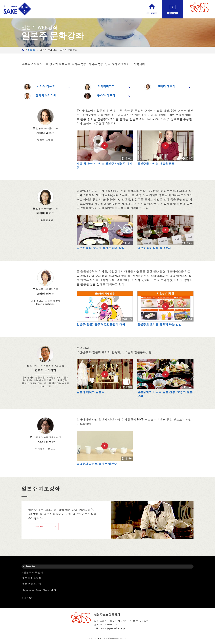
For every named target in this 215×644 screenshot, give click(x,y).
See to (32, 50)
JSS (202, 8)
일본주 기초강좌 (32, 578)
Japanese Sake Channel (39, 590)
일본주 (31, 9)
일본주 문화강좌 (32, 584)
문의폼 (27, 598)
